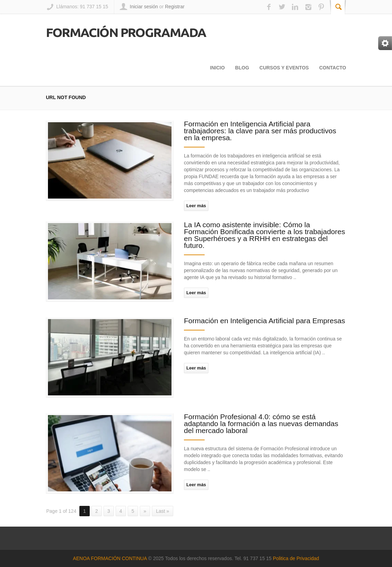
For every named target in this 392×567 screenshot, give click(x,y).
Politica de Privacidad (296, 558)
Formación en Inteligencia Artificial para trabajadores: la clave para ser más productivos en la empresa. (260, 131)
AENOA (82, 558)
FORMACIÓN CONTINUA (119, 558)
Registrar (175, 7)
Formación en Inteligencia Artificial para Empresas (264, 321)
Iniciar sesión (144, 7)
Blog (242, 68)
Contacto (333, 68)
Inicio (218, 68)
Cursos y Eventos (284, 68)
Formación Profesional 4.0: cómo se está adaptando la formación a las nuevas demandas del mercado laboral (261, 424)
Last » (163, 511)
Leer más (196, 206)
